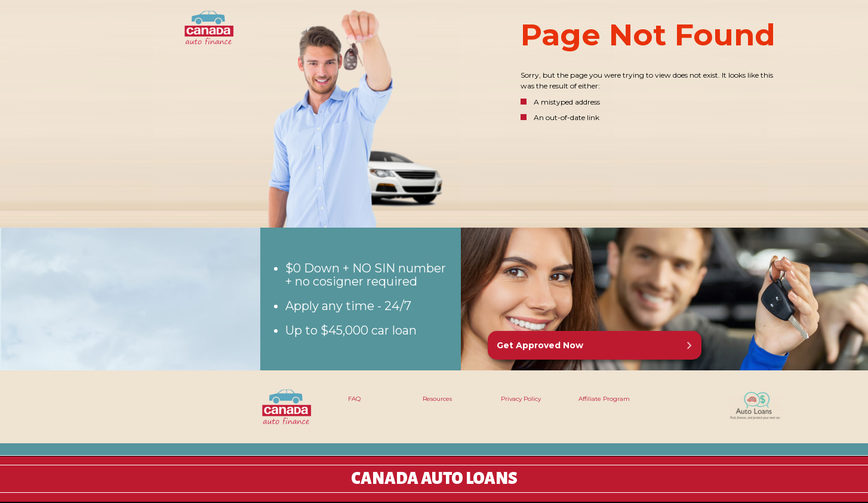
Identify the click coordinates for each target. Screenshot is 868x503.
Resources (437, 399)
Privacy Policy (521, 399)
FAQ (354, 399)
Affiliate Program (604, 399)
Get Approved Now (540, 345)
